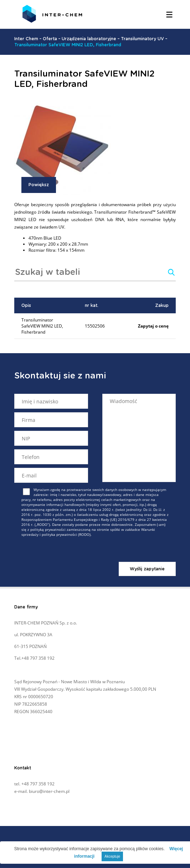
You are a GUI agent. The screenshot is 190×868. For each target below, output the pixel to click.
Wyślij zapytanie (147, 569)
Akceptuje (112, 856)
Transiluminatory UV (142, 39)
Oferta (50, 39)
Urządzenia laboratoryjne (89, 39)
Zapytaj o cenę (153, 326)
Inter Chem (26, 39)
